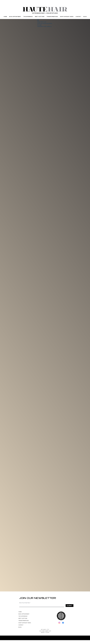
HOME (20, 612)
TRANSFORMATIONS (24, 621)
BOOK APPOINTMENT (24, 614)
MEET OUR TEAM (23, 618)
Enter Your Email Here (25, 603)
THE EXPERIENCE (23, 616)
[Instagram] (59, 623)
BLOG (20, 627)
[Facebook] (63, 623)
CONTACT (21, 625)
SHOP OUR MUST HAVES (24, 623)
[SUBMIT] (70, 606)
